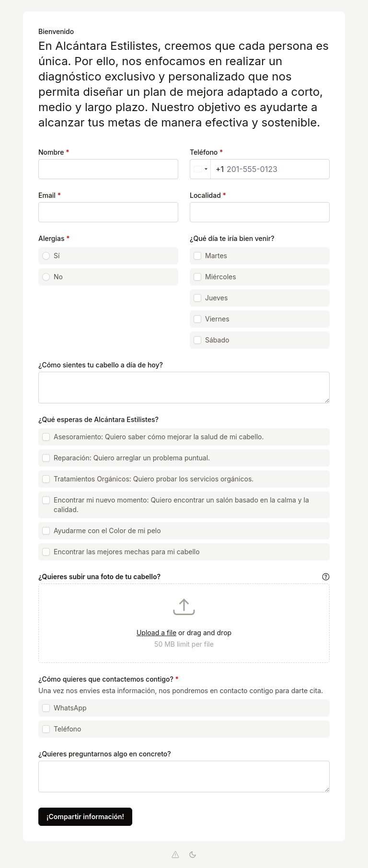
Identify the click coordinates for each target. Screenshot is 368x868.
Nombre (54, 152)
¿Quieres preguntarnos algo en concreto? (105, 754)
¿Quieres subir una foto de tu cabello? (99, 577)
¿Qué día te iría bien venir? (232, 238)
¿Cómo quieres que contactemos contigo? (109, 679)
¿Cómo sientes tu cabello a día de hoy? (101, 365)
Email (50, 195)
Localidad (208, 195)
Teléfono (206, 152)
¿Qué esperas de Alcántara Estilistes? (98, 419)
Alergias (54, 238)
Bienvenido (56, 31)
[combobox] (207, 169)
